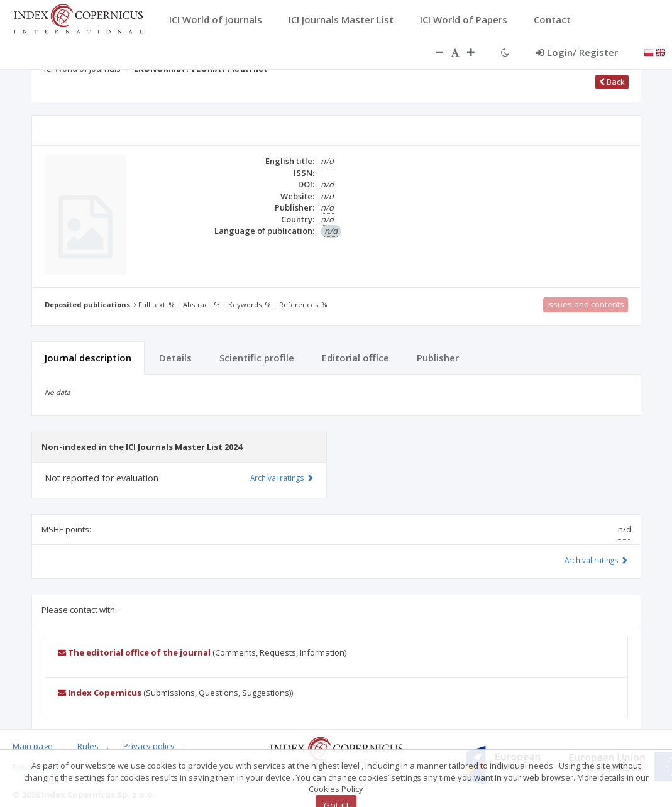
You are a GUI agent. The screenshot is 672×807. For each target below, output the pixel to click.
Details (175, 358)
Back (612, 82)
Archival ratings (596, 560)
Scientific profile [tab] (257, 358)
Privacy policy (149, 746)
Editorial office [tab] (355, 358)
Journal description (88, 358)
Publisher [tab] (438, 358)
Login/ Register (577, 52)
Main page (33, 746)
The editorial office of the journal (134, 652)
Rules (88, 746)
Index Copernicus (100, 693)
